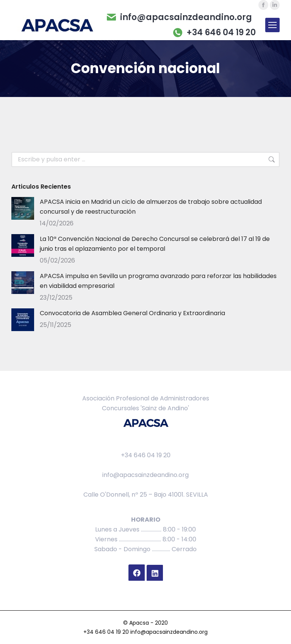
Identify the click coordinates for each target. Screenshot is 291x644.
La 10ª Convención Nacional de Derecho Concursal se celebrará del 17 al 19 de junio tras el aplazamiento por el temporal (155, 244)
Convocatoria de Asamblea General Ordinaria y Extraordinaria (132, 313)
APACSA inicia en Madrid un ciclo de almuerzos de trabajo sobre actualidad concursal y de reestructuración (151, 207)
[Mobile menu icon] (272, 25)
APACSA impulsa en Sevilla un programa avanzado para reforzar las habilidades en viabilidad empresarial (158, 281)
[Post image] (23, 208)
